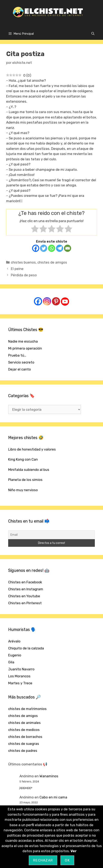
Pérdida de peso (24, 275)
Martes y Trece (20, 683)
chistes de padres (23, 751)
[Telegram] (60, 248)
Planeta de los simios (25, 480)
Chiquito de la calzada (26, 648)
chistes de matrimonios (27, 709)
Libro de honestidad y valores (32, 449)
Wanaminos (49, 776)
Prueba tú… (17, 355)
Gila (11, 662)
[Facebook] (36, 248)
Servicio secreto (21, 362)
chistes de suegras (24, 744)
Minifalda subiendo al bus (29, 470)
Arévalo (14, 641)
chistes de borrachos (25, 737)
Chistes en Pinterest (25, 603)
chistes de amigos (52, 262)
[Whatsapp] (52, 248)
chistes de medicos (24, 730)
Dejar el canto (20, 369)
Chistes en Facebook (25, 582)
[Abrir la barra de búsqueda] (93, 34)
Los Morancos (19, 676)
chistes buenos (23, 262)
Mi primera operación (25, 348)
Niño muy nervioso (23, 490)
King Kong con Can (23, 459)
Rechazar (43, 860)
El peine (17, 269)
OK (67, 860)
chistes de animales (24, 723)
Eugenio (15, 655)
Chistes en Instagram (26, 589)
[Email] (68, 248)
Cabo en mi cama (53, 797)
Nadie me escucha (23, 341)
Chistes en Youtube (24, 596)
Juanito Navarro (21, 669)
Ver (74, 851)
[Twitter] (44, 248)
